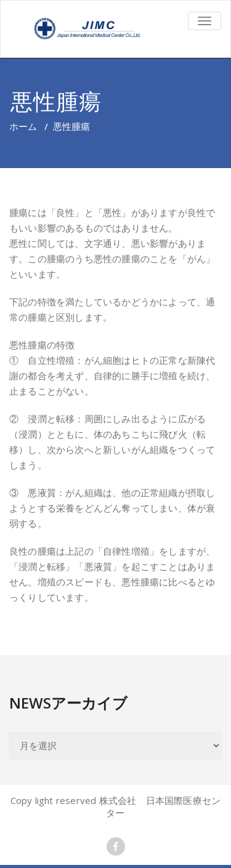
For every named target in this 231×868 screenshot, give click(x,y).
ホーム (23, 126)
